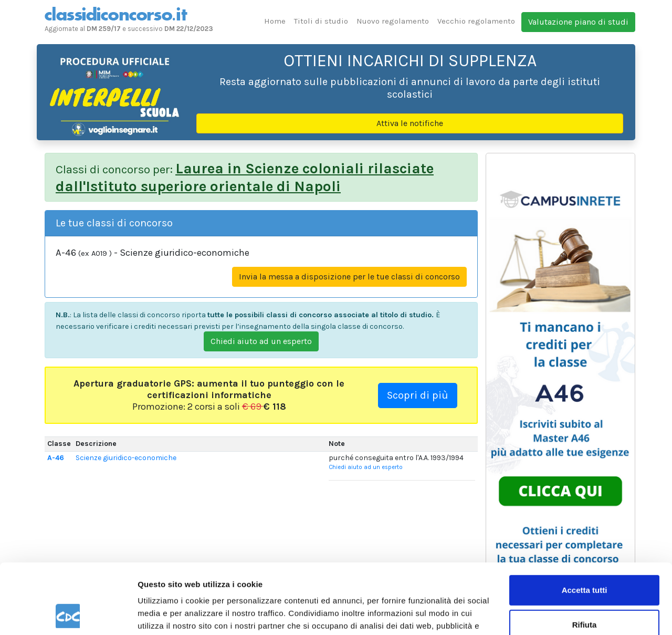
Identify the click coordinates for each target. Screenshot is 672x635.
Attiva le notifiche (410, 123)
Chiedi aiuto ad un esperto (261, 341)
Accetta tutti (585, 524)
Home (275, 21)
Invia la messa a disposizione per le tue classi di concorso (349, 277)
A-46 (56, 458)
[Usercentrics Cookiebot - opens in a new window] (68, 615)
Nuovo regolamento (393, 21)
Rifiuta (585, 559)
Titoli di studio (321, 21)
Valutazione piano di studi (578, 22)
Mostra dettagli (166, 614)
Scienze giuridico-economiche (126, 458)
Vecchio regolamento (476, 21)
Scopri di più (418, 395)
